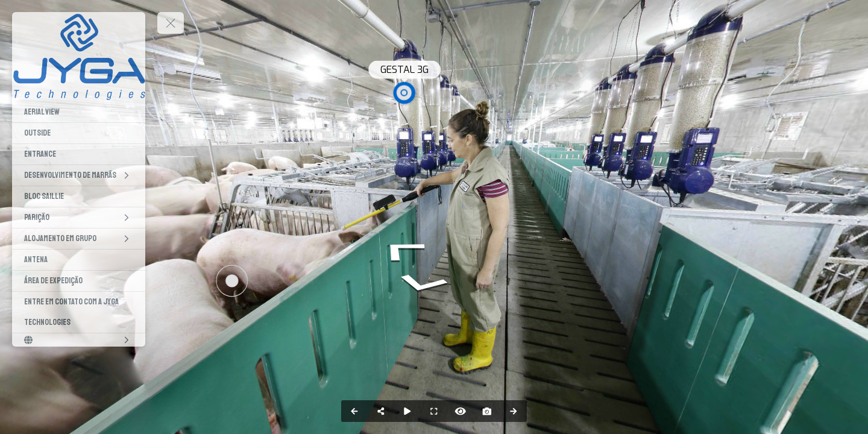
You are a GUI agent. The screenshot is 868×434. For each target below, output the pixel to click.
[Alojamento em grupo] (79, 239)
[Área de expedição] (79, 281)
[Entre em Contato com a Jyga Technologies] (79, 312)
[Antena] (79, 260)
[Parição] (79, 218)
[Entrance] (79, 154)
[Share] (381, 411)
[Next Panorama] (514, 411)
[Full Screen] (434, 411)
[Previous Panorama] (354, 411)
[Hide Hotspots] (461, 411)
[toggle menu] (171, 23)
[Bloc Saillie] (79, 197)
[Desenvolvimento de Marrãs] (79, 175)
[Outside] (79, 133)
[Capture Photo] (487, 411)
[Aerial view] (79, 112)
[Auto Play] (407, 411)
